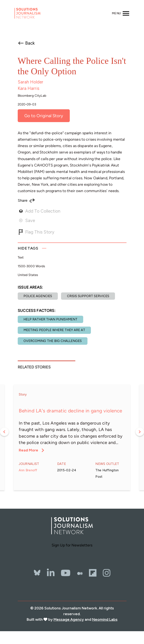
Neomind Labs (105, 619)
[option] (72, 437)
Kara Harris (28, 88)
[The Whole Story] (80, 573)
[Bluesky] (37, 568)
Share (23, 200)
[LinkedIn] (51, 573)
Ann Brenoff (28, 470)
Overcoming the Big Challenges (53, 341)
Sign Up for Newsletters (72, 545)
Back (30, 43)
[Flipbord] (93, 573)
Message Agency (69, 619)
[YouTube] (66, 573)
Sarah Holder (31, 82)
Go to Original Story (44, 116)
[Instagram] (107, 573)
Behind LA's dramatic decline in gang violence (71, 411)
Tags (28, 248)
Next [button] (140, 432)
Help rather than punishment (50, 319)
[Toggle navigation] (121, 13)
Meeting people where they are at (54, 330)
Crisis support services (88, 296)
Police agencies (38, 296)
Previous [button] (4, 432)
